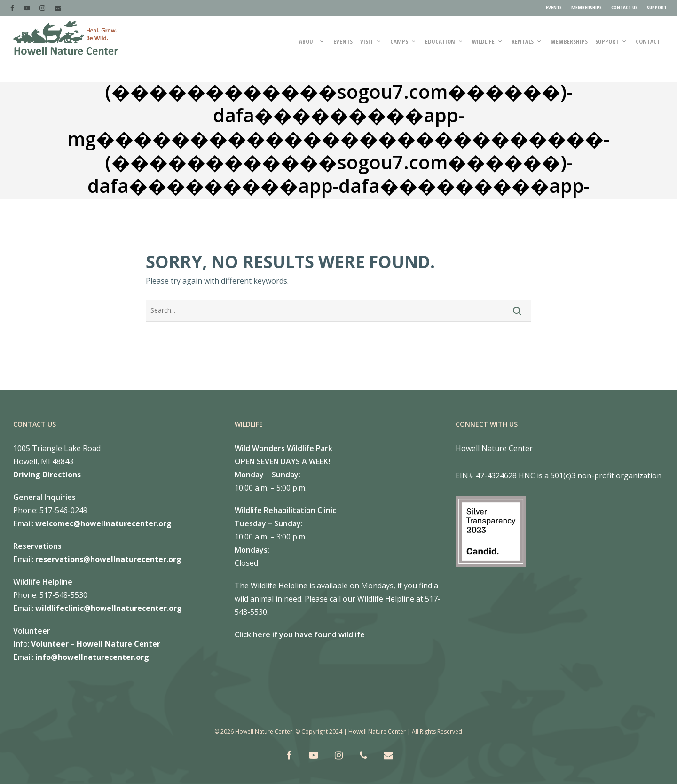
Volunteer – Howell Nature (82, 644)
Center (146, 644)
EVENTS (554, 7)
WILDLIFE (488, 49)
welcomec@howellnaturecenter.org (103, 523)
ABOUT (312, 49)
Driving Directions (47, 475)
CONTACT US (624, 7)
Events (343, 49)
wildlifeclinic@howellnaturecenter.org (109, 608)
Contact (648, 49)
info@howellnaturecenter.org (92, 657)
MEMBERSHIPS (586, 7)
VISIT (371, 49)
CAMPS (403, 49)
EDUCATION (444, 49)
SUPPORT (657, 7)
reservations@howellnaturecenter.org (108, 559)
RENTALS (527, 49)
